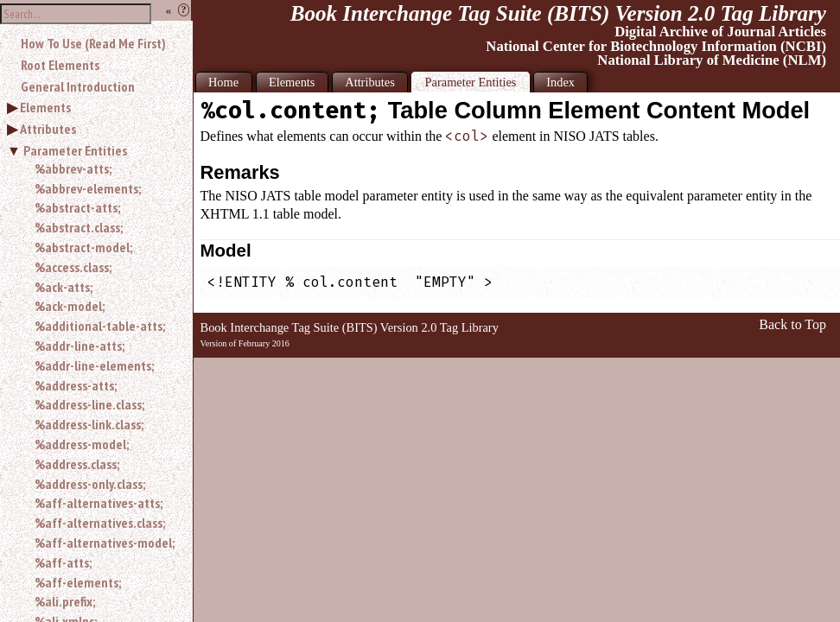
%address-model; (82, 444)
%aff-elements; (78, 582)
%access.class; (73, 267)
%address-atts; (76, 385)
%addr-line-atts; (80, 346)
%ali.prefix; (65, 601)
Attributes (48, 129)
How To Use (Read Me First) (93, 43)
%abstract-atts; (77, 207)
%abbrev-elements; (88, 188)
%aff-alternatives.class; (100, 523)
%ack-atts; (64, 287)
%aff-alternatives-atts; (99, 503)
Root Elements (60, 65)
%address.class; (77, 464)
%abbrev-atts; (73, 168)
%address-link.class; (89, 424)
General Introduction (78, 86)
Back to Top (792, 324)
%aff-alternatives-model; (105, 543)
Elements (45, 107)
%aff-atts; (63, 562)
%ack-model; (70, 306)
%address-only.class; (90, 484)
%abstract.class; (79, 227)
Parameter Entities (75, 150)
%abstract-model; (83, 247)
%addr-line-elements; (94, 365)
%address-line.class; (89, 404)
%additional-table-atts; (100, 326)
